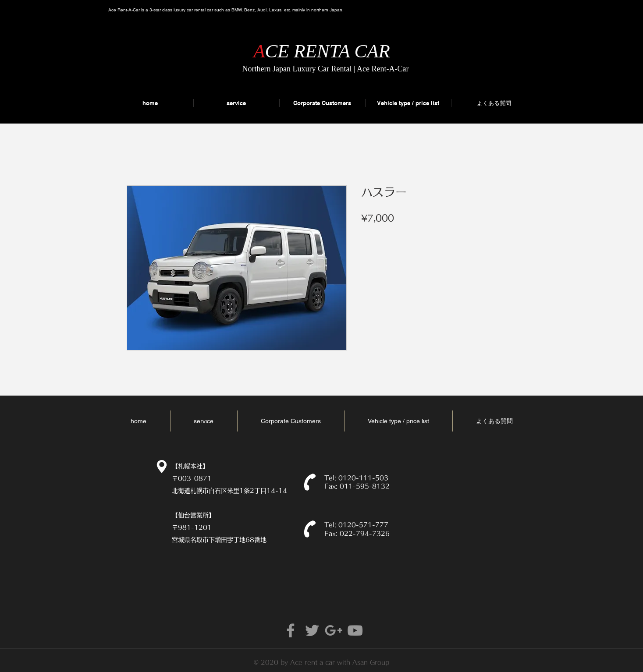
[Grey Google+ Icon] (334, 630)
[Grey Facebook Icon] (291, 630)
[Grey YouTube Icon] (355, 630)
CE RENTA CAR (328, 51)
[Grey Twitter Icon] (312, 630)
